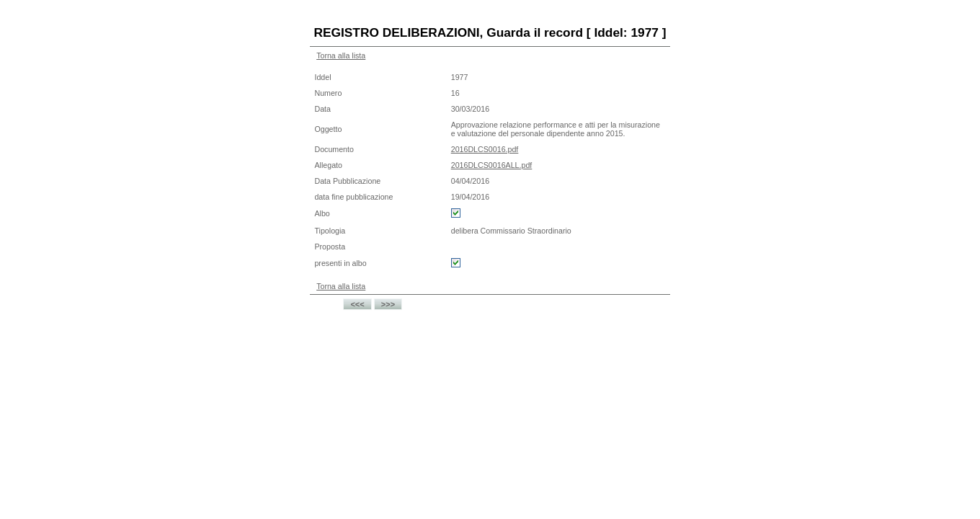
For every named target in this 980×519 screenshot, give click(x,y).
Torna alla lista (341, 56)
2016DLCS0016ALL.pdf (492, 165)
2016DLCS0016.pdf (485, 149)
